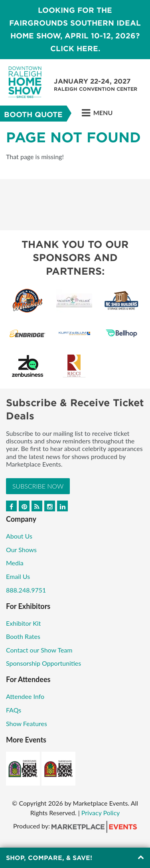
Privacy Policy (101, 813)
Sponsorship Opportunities (43, 663)
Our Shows (21, 550)
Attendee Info (25, 696)
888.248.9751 (26, 590)
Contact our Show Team (39, 650)
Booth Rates (23, 636)
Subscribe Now (38, 486)
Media (15, 563)
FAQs (14, 710)
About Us (19, 536)
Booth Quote (33, 115)
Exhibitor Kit (23, 623)
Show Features (27, 723)
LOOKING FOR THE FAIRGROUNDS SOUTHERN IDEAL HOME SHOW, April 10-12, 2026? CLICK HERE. (75, 29)
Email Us (18, 576)
